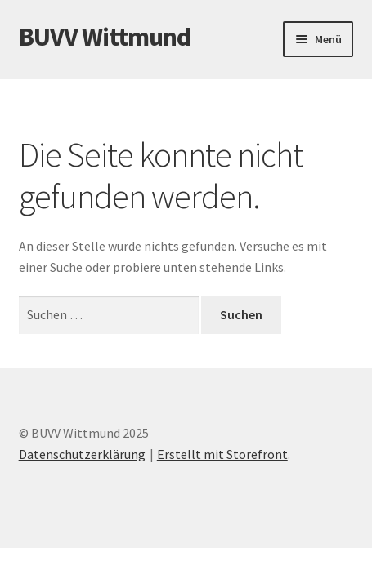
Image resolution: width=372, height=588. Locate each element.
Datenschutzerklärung (82, 454)
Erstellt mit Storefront (222, 454)
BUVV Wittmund (105, 37)
